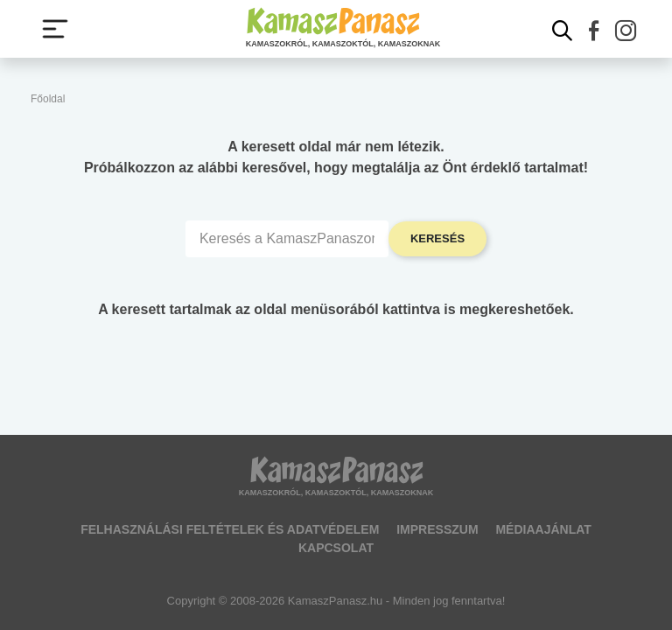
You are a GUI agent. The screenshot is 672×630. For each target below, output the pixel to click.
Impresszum (437, 529)
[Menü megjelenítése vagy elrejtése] (55, 29)
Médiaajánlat (543, 529)
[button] (594, 31)
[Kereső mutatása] (563, 31)
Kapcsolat (336, 548)
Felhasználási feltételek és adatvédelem (230, 529)
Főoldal (48, 99)
